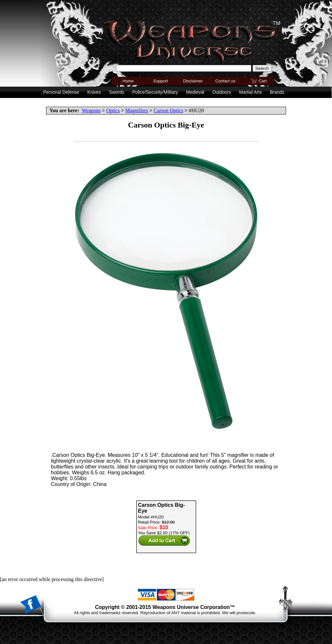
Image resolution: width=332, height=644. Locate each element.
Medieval (195, 92)
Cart (263, 81)
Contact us (225, 81)
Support (160, 81)
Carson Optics (168, 110)
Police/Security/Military (155, 92)
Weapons (91, 110)
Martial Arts (250, 92)
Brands (277, 92)
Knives (94, 92)
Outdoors (222, 92)
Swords (117, 92)
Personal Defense (61, 92)
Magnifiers (137, 110)
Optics (113, 110)
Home (128, 81)
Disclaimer (193, 81)
